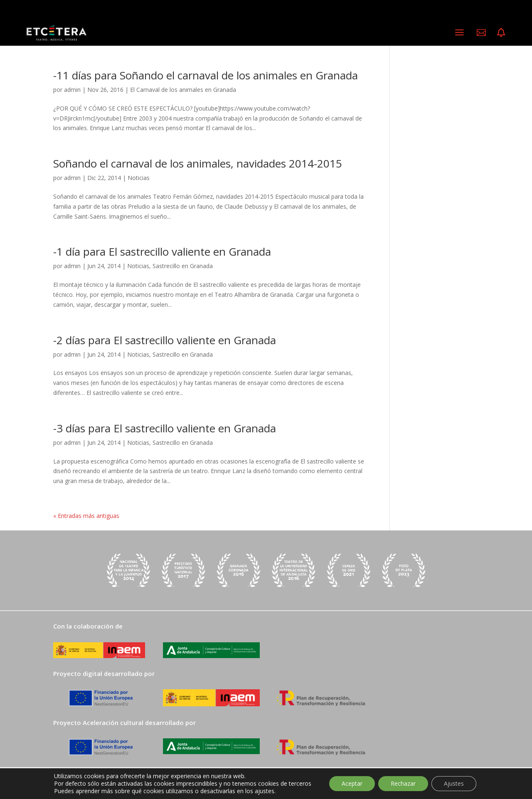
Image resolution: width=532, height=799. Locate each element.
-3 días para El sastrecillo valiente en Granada (165, 428)
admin (72, 90)
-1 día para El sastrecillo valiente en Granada (162, 252)
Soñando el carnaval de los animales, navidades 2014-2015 (198, 163)
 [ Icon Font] (501, 32)
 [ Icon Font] (481, 32)
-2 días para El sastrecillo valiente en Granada (165, 340)
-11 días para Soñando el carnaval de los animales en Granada (206, 75)
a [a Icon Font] (459, 32)
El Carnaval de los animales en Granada (183, 90)
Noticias (139, 178)
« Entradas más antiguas (86, 516)
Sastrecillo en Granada (183, 266)
